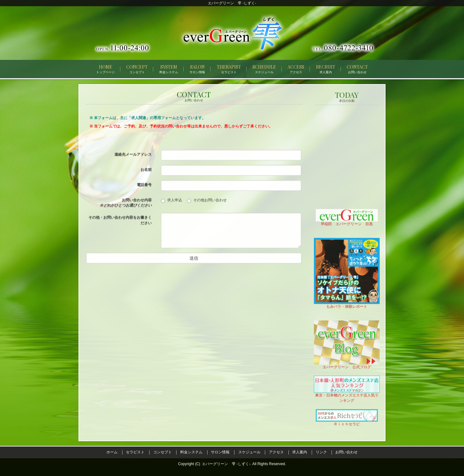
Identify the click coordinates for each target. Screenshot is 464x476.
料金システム (191, 452)
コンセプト (163, 452)
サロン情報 (220, 452)
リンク (321, 452)
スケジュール (249, 452)
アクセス (276, 452)
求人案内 (300, 452)
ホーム (112, 452)
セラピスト (135, 452)
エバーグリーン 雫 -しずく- (226, 464)
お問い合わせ (346, 452)
